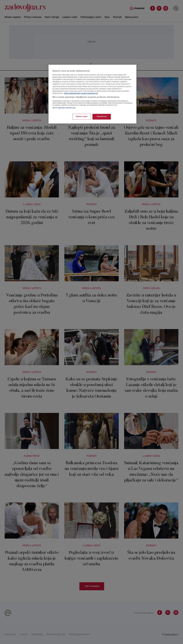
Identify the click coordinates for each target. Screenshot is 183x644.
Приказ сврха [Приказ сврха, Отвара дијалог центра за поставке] (82, 117)
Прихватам (102, 117)
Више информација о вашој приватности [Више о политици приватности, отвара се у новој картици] (81, 94)
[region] (92, 94)
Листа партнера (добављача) (64, 108)
